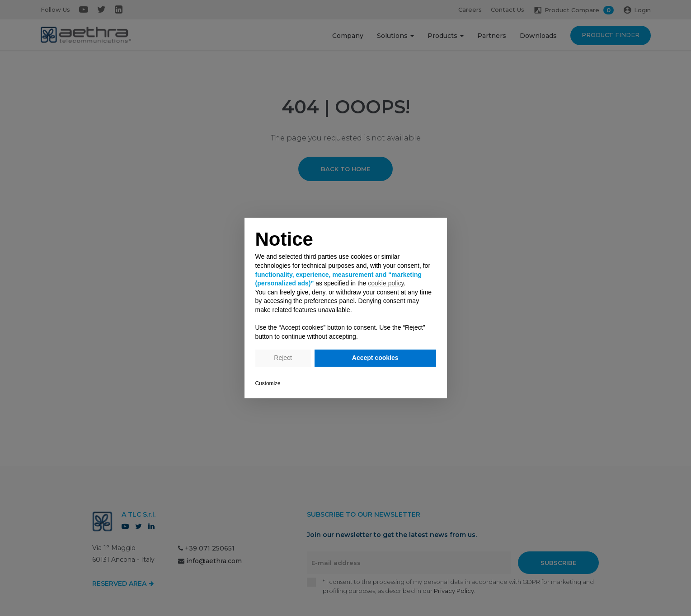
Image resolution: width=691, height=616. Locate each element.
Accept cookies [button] (375, 358)
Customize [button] (268, 383)
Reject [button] (283, 358)
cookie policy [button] (386, 283)
